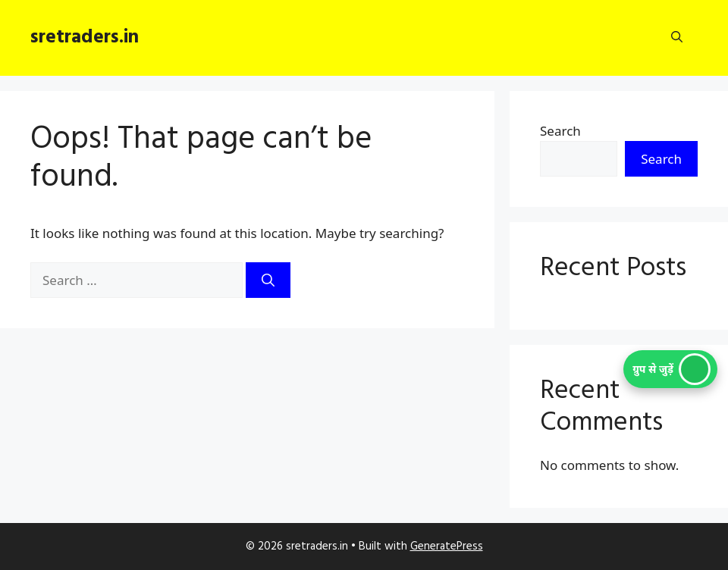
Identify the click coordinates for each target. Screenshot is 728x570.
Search (560, 131)
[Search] (268, 280)
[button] (677, 38)
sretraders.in (85, 38)
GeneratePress (447, 547)
